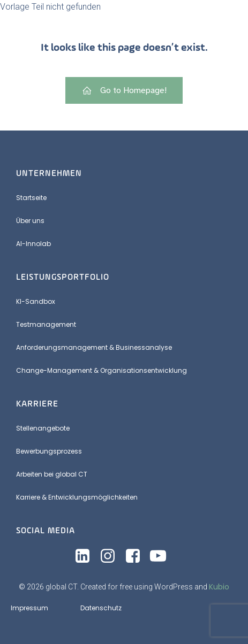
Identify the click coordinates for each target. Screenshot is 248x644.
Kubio (219, 587)
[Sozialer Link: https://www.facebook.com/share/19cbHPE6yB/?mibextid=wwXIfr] (137, 556)
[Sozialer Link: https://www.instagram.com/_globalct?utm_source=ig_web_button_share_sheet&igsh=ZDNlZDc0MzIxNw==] (112, 556)
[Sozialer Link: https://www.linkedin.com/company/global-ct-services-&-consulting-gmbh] (87, 556)
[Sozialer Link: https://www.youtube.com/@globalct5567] (162, 556)
